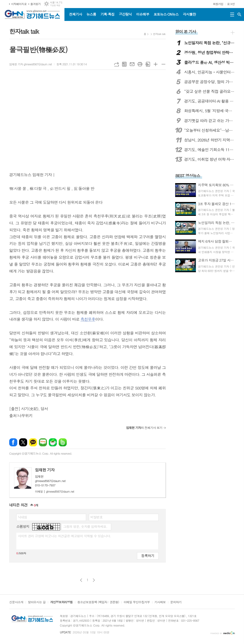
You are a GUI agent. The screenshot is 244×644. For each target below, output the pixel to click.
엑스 (23, 442)
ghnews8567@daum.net (55, 491)
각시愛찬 (189, 14)
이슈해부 (143, 14)
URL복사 (116, 64)
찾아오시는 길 (37, 602)
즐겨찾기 (36, 4)
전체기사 (76, 14)
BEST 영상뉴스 (188, 176)
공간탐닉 (125, 14)
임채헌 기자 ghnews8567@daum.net (30, 64)
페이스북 (13, 442)
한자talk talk (159, 34)
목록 (124, 64)
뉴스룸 (91, 14)
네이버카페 (53, 442)
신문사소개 (16, 602)
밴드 (63, 442)
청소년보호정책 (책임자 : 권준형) (98, 602)
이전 (81, 580)
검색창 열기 (239, 14)
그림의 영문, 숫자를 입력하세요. (85, 526)
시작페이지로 (19, 4)
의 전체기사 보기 (144, 428)
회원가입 (218, 4)
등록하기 (148, 556)
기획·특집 (107, 14)
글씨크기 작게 (163, 64)
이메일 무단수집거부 (137, 602)
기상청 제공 (55, 5)
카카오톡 (33, 442)
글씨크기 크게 (156, 64)
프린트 (140, 64)
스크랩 (148, 64)
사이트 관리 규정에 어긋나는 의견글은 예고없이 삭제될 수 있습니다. (64, 536)
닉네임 (22, 517)
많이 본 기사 (186, 32)
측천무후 (88, 319)
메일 (132, 64)
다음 (94, 580)
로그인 (231, 4)
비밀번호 (97, 517)
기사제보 (160, 602)
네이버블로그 (43, 442)
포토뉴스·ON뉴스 (166, 14)
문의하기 (176, 602)
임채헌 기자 (45, 470)
